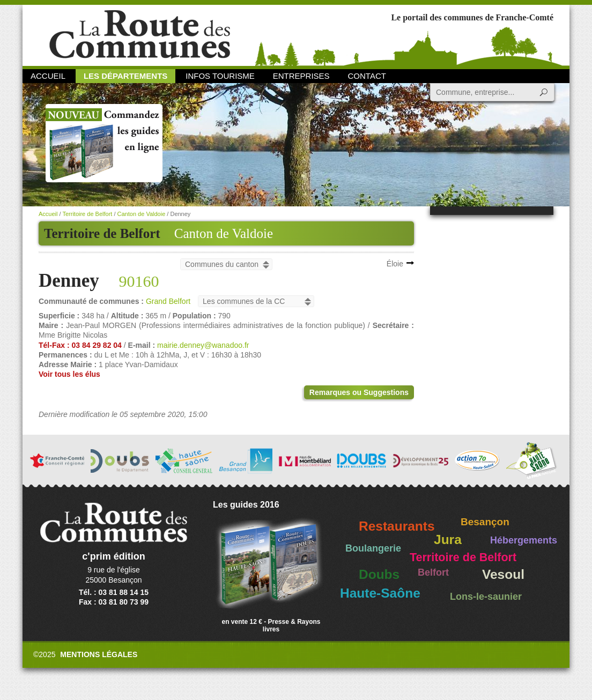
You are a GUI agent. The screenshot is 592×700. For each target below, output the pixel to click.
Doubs (379, 574)
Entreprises (301, 76)
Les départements (125, 76)
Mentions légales (99, 654)
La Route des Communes (140, 35)
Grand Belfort (168, 301)
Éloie (395, 264)
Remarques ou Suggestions (359, 392)
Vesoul (503, 574)
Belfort (433, 572)
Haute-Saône (380, 593)
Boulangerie (373, 548)
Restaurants (397, 526)
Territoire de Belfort (87, 214)
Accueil (48, 76)
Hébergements (524, 540)
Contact (367, 76)
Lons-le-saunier (486, 597)
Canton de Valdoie (224, 233)
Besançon (485, 522)
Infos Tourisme (220, 76)
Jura (448, 539)
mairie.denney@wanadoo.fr (203, 345)
